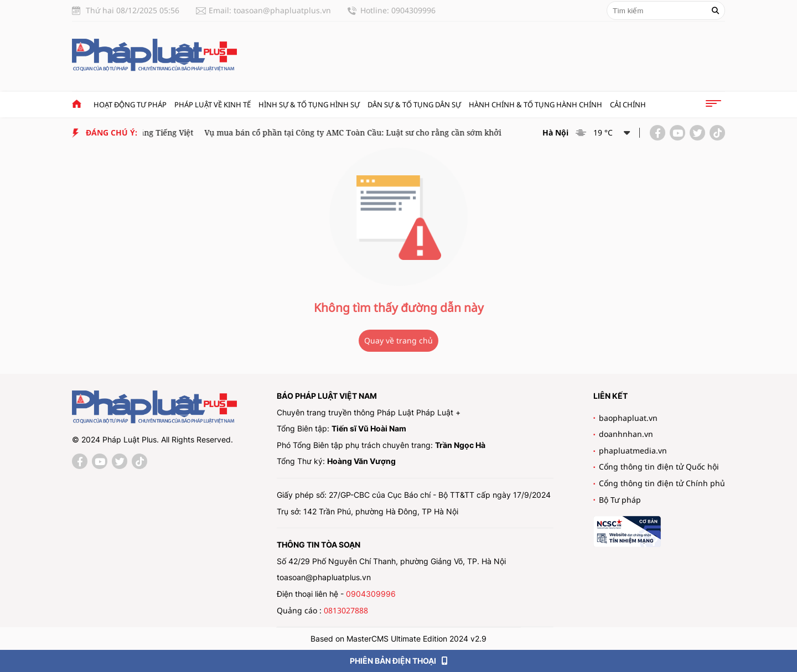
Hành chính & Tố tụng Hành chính (535, 105)
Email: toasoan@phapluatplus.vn (270, 10)
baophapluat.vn (628, 418)
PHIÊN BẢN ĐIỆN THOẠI (399, 661)
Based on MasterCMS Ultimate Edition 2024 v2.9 (398, 639)
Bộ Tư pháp (620, 500)
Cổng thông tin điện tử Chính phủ (662, 483)
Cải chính (628, 105)
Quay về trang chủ (398, 340)
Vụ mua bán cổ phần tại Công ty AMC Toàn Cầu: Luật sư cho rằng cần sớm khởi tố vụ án (370, 132)
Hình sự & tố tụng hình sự (309, 105)
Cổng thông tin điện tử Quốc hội (659, 467)
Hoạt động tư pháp (130, 105)
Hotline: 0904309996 (398, 10)
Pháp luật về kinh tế (213, 105)
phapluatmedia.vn (633, 450)
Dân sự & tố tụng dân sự (414, 105)
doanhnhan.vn (626, 434)
